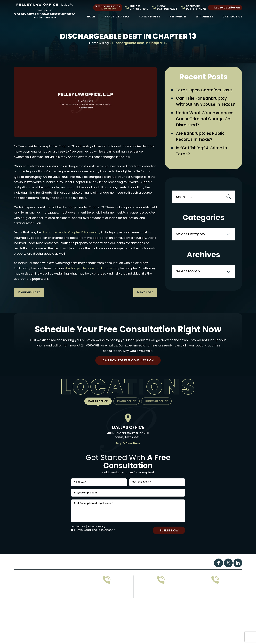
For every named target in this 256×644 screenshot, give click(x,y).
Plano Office (127, 406)
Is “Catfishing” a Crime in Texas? (203, 161)
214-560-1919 (90, 349)
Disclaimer (78, 537)
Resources (178, 17)
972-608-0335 (107, 606)
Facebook (218, 575)
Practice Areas (117, 17)
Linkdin (238, 575)
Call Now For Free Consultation (128, 365)
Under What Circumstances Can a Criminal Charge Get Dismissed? (206, 127)
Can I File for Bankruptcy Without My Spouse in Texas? (203, 106)
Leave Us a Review (227, 8)
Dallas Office (97, 406)
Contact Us (232, 17)
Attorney (149, 575)
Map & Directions (128, 448)
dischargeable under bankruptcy (89, 268)
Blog (105, 43)
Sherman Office (158, 406)
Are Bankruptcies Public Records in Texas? (202, 145)
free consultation (108, 8)
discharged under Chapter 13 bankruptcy (72, 233)
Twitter (228, 575)
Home (91, 17)
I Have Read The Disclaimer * (94, 541)
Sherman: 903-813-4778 (196, 7)
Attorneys (205, 17)
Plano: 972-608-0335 (167, 7)
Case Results (150, 17)
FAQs (123, 575)
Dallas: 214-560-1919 (139, 7)
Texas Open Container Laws (206, 90)
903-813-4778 (161, 606)
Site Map (126, 627)
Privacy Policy (98, 537)
